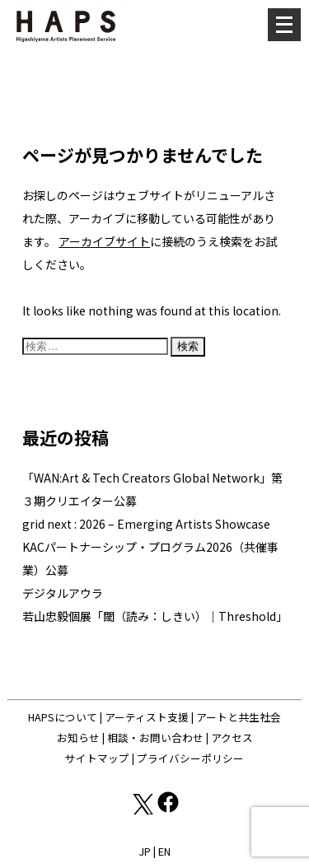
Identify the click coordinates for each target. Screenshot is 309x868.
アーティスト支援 (147, 717)
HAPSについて (63, 717)
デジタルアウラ (63, 593)
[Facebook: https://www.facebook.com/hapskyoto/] (168, 810)
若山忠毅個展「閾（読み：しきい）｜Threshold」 (155, 616)
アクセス (232, 737)
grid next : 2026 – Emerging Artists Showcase (146, 524)
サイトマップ (97, 758)
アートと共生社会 (239, 717)
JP (145, 851)
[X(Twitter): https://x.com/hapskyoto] (142, 810)
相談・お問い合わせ (155, 737)
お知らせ (78, 737)
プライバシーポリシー (190, 758)
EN (164, 851)
